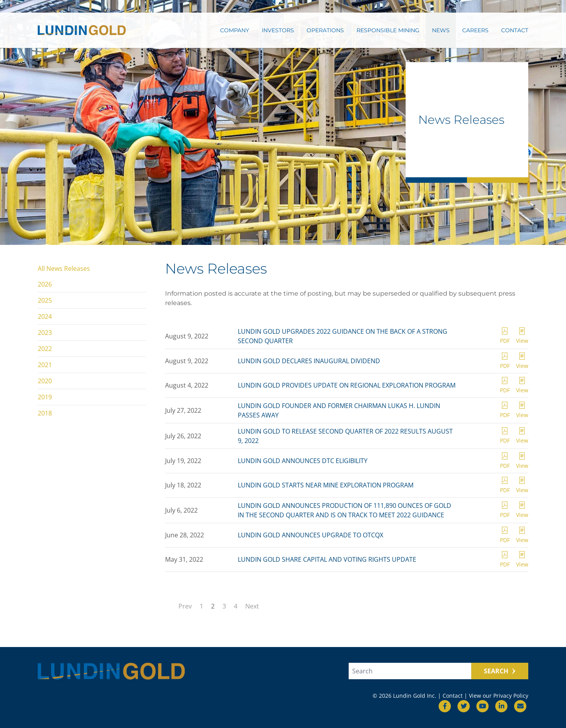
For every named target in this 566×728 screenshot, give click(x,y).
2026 (45, 284)
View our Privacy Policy (499, 696)
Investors (278, 30)
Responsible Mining (388, 30)
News (441, 30)
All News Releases (64, 268)
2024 (45, 316)
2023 (45, 333)
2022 (45, 349)
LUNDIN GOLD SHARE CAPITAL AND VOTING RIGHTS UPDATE (327, 559)
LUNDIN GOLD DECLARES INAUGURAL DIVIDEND (309, 361)
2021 (45, 365)
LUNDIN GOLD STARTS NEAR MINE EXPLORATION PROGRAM (326, 485)
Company (235, 30)
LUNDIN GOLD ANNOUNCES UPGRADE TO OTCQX (311, 535)
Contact (515, 30)
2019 (45, 397)
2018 (45, 413)
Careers (475, 30)
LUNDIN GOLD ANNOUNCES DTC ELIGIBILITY (303, 461)
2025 (45, 300)
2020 (45, 381)
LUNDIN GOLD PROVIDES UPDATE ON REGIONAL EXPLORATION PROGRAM (347, 385)
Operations (325, 30)
